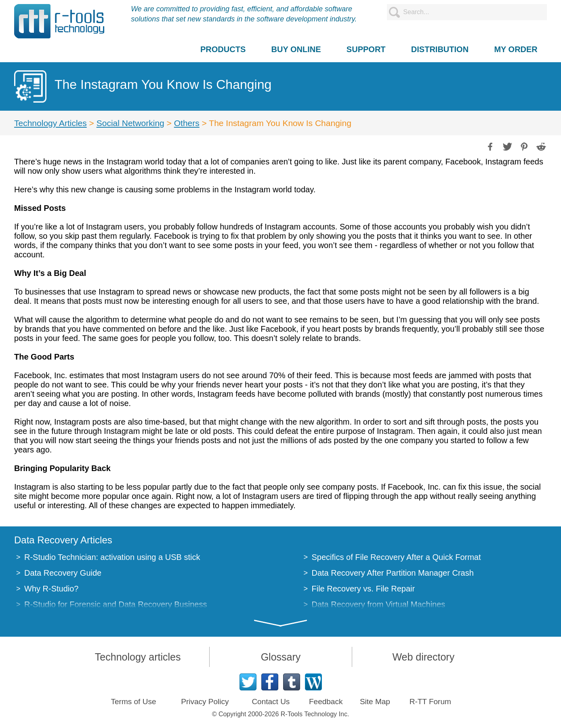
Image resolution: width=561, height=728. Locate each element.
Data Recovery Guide (63, 573)
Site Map (375, 702)
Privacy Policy (205, 702)
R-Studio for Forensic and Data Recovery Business (116, 604)
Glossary (281, 657)
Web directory (423, 657)
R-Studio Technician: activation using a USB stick (112, 557)
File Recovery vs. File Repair (363, 589)
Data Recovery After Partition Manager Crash (393, 573)
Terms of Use (134, 702)
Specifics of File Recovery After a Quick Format (396, 557)
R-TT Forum (430, 702)
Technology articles (138, 657)
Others (187, 123)
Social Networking (130, 123)
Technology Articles (50, 123)
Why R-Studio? (51, 589)
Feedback (326, 702)
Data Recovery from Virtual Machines (379, 604)
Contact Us (271, 702)
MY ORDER (516, 49)
